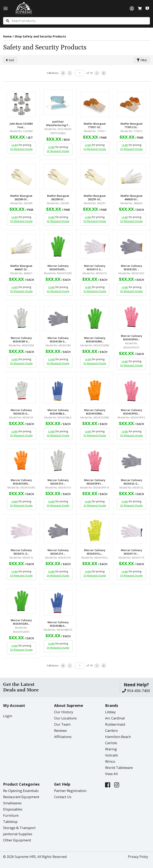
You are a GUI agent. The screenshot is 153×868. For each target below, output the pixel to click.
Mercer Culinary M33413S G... (21, 412)
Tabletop (10, 822)
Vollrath (111, 755)
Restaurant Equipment (21, 797)
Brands (112, 705)
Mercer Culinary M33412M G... (58, 340)
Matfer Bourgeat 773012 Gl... (132, 125)
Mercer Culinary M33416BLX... (58, 624)
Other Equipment (17, 840)
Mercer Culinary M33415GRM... (95, 340)
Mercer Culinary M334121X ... (58, 552)
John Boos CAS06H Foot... (21, 125)
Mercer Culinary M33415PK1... (95, 482)
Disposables (13, 809)
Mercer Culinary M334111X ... (132, 552)
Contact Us (63, 797)
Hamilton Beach (118, 737)
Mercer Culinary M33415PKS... (132, 412)
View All (111, 774)
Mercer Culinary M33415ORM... (95, 412)
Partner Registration (70, 791)
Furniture (11, 815)
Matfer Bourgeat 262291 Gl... (95, 198)
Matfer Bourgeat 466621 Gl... (21, 268)
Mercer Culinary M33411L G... (21, 552)
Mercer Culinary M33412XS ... (132, 268)
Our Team (62, 724)
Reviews (60, 730)
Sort (10, 60)
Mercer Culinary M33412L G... (132, 482)
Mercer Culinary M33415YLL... (95, 552)
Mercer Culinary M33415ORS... (21, 482)
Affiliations (63, 737)
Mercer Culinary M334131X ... (58, 482)
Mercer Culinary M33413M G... (21, 340)
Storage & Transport (19, 828)
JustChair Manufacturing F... (58, 123)
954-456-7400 (136, 691)
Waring (111, 749)
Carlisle (111, 743)
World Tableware (119, 768)
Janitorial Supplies (18, 834)
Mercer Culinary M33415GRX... (21, 622)
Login (15, 145)
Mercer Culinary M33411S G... (95, 268)
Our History (64, 712)
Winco (110, 761)
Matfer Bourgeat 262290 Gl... (58, 198)
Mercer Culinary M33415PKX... (132, 338)
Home (7, 36)
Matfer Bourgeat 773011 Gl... (95, 125)
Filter (142, 60)
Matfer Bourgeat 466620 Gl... (132, 198)
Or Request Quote (21, 149)
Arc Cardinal (115, 718)
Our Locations (65, 718)
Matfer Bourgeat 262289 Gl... (21, 198)
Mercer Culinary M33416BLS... (58, 412)
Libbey (110, 712)
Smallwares (12, 803)
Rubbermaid (115, 724)
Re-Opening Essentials (21, 791)
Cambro (111, 730)
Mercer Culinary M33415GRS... (58, 268)
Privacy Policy (138, 857)
